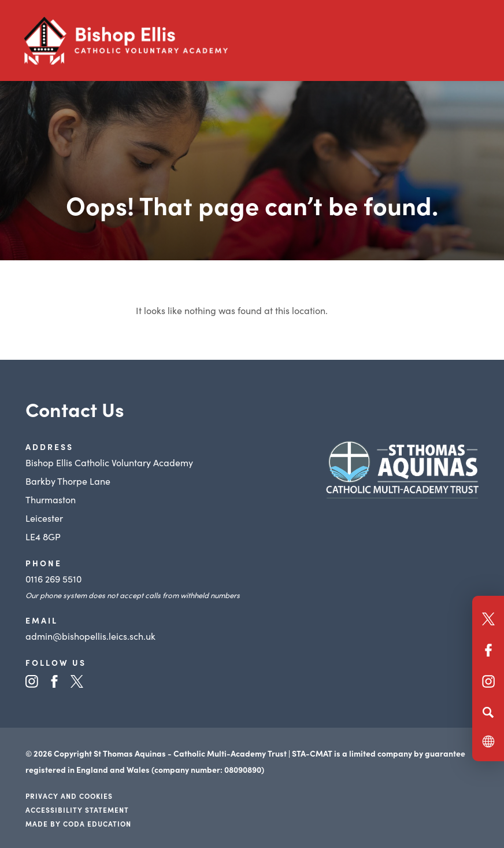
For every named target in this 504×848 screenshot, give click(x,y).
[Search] (488, 712)
